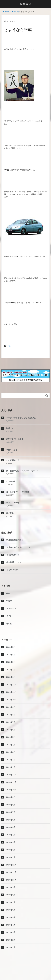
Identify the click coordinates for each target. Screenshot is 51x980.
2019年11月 (11, 872)
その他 (9, 346)
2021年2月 (11, 760)
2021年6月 (11, 730)
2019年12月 (11, 865)
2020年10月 (11, 790)
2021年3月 (11, 752)
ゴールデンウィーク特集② (18, 492)
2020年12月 (11, 775)
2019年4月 (11, 925)
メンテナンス (12, 608)
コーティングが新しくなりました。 (21, 418)
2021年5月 (11, 737)
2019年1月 (11, 947)
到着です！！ (12, 428)
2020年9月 (11, 797)
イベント (10, 616)
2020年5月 (11, 827)
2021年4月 (11, 745)
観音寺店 (26, 4)
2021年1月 (11, 767)
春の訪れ (10, 513)
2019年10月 (11, 880)
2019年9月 (11, 887)
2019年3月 (11, 932)
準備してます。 (13, 450)
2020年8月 (11, 805)
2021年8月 (11, 715)
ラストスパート (13, 503)
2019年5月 (11, 917)
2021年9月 (11, 707)
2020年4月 (11, 835)
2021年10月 (11, 700)
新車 (8, 593)
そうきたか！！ (13, 555)
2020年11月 (11, 782)
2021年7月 (11, 722)
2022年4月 (11, 655)
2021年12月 (11, 685)
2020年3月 (11, 842)
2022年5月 (11, 647)
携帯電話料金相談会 (15, 540)
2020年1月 (11, 857)
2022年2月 (11, 670)
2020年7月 (11, 812)
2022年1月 (11, 677)
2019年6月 (11, 910)
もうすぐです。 (13, 570)
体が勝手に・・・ (14, 562)
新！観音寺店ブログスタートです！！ (22, 471)
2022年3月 (11, 662)
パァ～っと (11, 481)
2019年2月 (11, 940)
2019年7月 (11, 902)
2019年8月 (11, 895)
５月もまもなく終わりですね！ (20, 547)
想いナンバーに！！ (15, 439)
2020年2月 (11, 850)
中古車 (9, 601)
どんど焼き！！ (13, 460)
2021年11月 (11, 692)
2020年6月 (11, 820)
